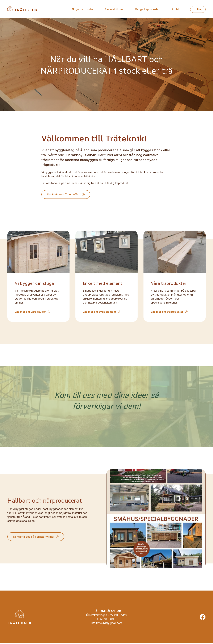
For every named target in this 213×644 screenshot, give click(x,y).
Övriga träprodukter (147, 9)
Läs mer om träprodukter (167, 312)
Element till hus (114, 9)
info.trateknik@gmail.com (106, 623)
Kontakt (176, 9)
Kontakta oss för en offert (64, 195)
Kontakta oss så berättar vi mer (34, 537)
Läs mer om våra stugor (30, 312)
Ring (200, 9)
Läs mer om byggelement (99, 312)
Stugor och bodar (82, 9)
